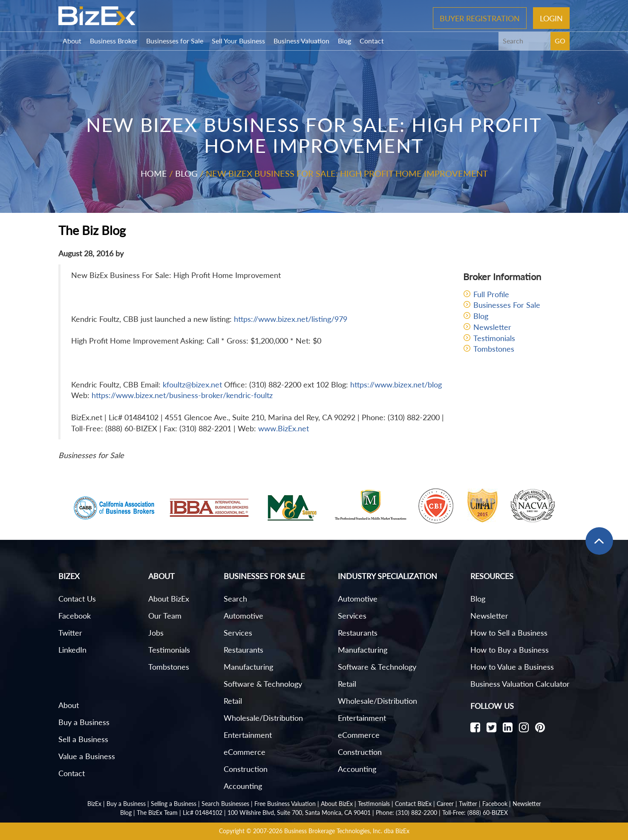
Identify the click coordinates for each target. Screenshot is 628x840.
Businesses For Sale (507, 305)
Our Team (165, 616)
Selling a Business (174, 804)
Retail (233, 701)
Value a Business (87, 756)
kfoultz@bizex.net (192, 384)
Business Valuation (301, 41)
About (72, 41)
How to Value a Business (512, 667)
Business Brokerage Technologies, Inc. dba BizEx (347, 831)
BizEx (94, 804)
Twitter (70, 633)
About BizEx (169, 599)
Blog (344, 41)
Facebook (75, 616)
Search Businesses (225, 804)
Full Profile (491, 294)
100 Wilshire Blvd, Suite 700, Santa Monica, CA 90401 (299, 813)
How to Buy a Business (510, 650)
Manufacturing (248, 667)
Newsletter (492, 327)
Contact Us (77, 599)
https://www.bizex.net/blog (396, 384)
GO (560, 41)
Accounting (243, 786)
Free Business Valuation (285, 804)
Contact (372, 41)
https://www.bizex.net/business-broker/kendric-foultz (182, 395)
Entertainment (248, 735)
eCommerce (245, 752)
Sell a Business (83, 739)
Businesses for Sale (175, 41)
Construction (246, 769)
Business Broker (114, 41)
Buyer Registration (480, 18)
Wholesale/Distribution (263, 718)
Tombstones (494, 349)
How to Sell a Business (509, 633)
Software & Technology (263, 684)
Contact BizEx (413, 804)
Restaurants (243, 650)
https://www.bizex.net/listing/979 (291, 319)
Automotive (243, 616)
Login (551, 18)
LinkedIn (72, 650)
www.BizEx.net (284, 428)
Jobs (156, 633)
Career (445, 804)
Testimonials (494, 338)
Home (154, 173)
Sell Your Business (238, 41)
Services (238, 633)
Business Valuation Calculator (520, 684)
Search (235, 599)
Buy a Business (84, 722)
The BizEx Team (157, 813)
